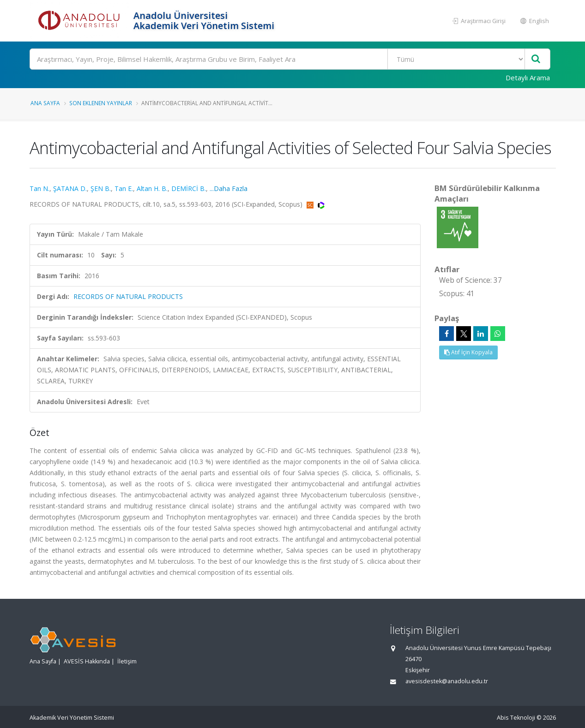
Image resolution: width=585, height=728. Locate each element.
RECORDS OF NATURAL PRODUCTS (128, 296)
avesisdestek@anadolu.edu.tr (447, 681)
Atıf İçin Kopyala (468, 352)
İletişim (127, 661)
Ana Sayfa (45, 103)
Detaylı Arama (528, 78)
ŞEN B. (101, 188)
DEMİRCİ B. (189, 188)
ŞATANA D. (70, 188)
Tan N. (39, 188)
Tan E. (124, 188)
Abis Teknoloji (516, 718)
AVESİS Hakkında (87, 661)
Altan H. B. (152, 188)
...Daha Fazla (229, 188)
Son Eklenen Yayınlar (101, 103)
